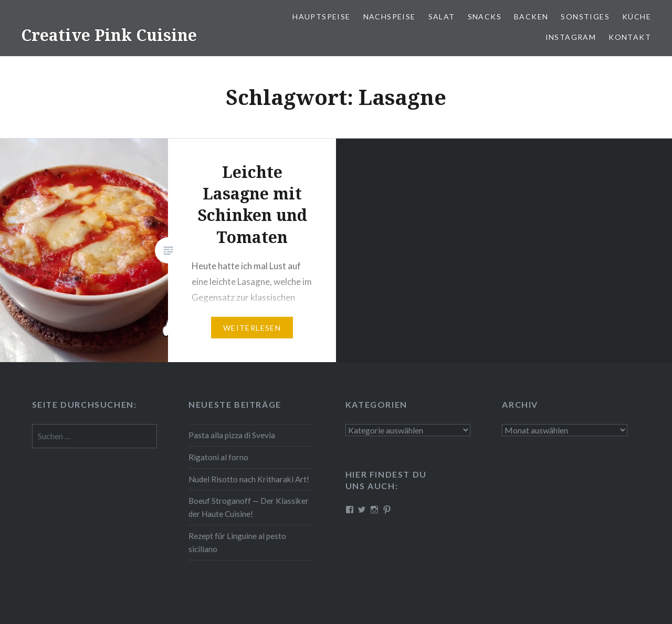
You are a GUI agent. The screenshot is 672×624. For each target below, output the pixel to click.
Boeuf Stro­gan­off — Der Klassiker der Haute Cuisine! (249, 507)
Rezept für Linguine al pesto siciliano (237, 542)
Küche (637, 17)
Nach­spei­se (390, 17)
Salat (442, 17)
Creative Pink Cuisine (109, 35)
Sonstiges (585, 17)
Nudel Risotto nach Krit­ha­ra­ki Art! (249, 479)
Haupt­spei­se (321, 17)
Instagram (571, 37)
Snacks (485, 17)
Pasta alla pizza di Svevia (232, 435)
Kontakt (630, 37)
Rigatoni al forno (218, 457)
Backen (531, 17)
